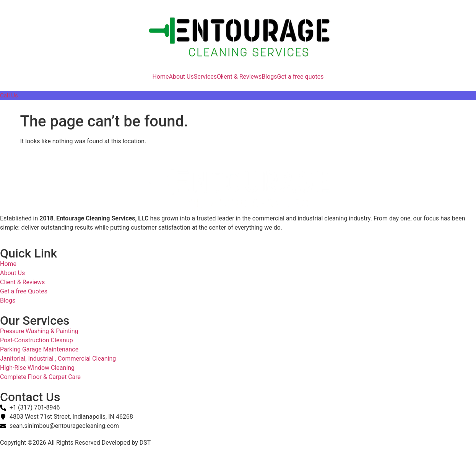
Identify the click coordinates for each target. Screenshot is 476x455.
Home (160, 77)
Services (205, 77)
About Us (181, 77)
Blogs (269, 77)
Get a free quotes (301, 77)
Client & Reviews (239, 77)
